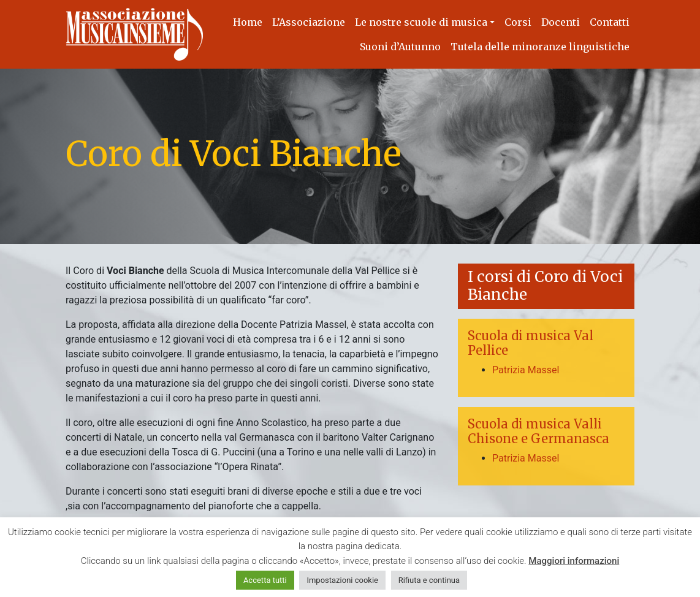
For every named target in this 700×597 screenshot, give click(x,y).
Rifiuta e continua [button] (429, 580)
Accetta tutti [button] (265, 580)
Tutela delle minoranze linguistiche (540, 47)
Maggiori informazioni (574, 561)
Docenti (561, 22)
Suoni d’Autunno (400, 47)
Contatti (610, 22)
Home (248, 22)
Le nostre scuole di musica (421, 22)
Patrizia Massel (526, 370)
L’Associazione (309, 22)
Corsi (518, 22)
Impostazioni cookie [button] (342, 580)
